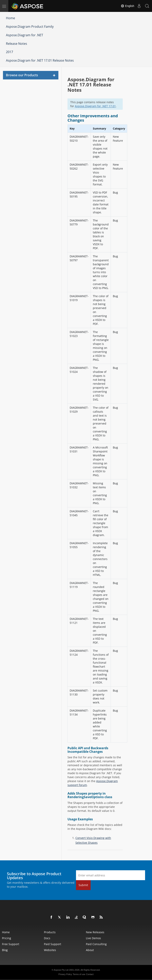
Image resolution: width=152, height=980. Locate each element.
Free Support (11, 944)
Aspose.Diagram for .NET (25, 35)
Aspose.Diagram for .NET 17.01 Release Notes (40, 60)
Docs (47, 938)
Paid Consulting (96, 944)
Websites (50, 950)
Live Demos (93, 938)
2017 (9, 52)
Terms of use (79, 974)
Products (50, 932)
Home (10, 18)
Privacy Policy (65, 974)
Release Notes (17, 44)
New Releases (95, 932)
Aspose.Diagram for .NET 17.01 (95, 106)
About (90, 950)
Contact (90, 974)
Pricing (7, 938)
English (127, 6)
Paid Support (53, 944)
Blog (5, 950)
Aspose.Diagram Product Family (30, 27)
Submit (83, 885)
